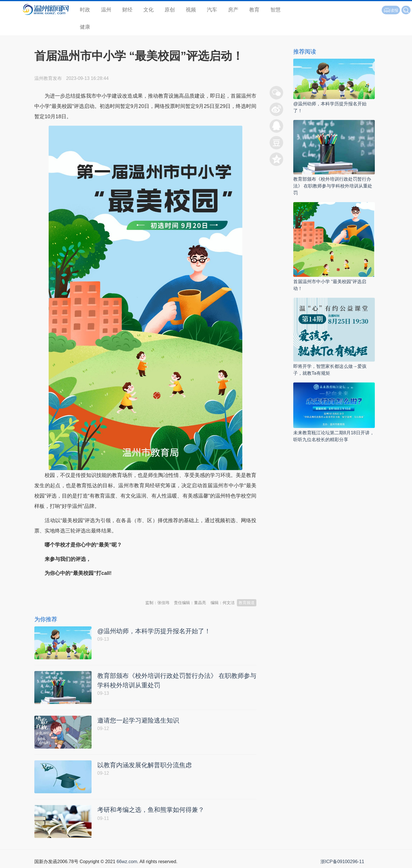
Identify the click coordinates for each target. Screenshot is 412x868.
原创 (170, 10)
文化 (148, 10)
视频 (191, 10)
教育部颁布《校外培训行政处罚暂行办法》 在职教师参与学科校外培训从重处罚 (333, 186)
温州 (106, 10)
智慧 (276, 10)
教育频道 (247, 603)
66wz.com (127, 862)
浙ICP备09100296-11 (342, 862)
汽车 (212, 10)
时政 (85, 10)
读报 (391, 10)
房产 (233, 10)
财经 (127, 10)
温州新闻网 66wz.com (85, 587)
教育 (254, 10)
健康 (85, 27)
